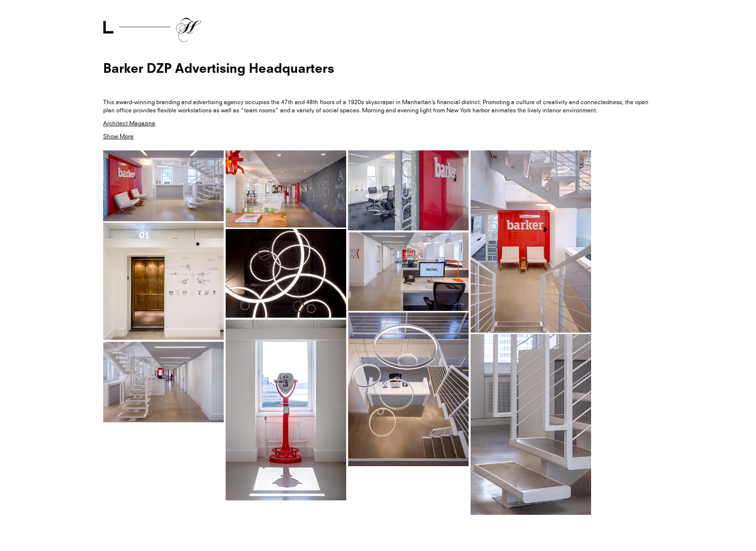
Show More (118, 136)
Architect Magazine (129, 123)
